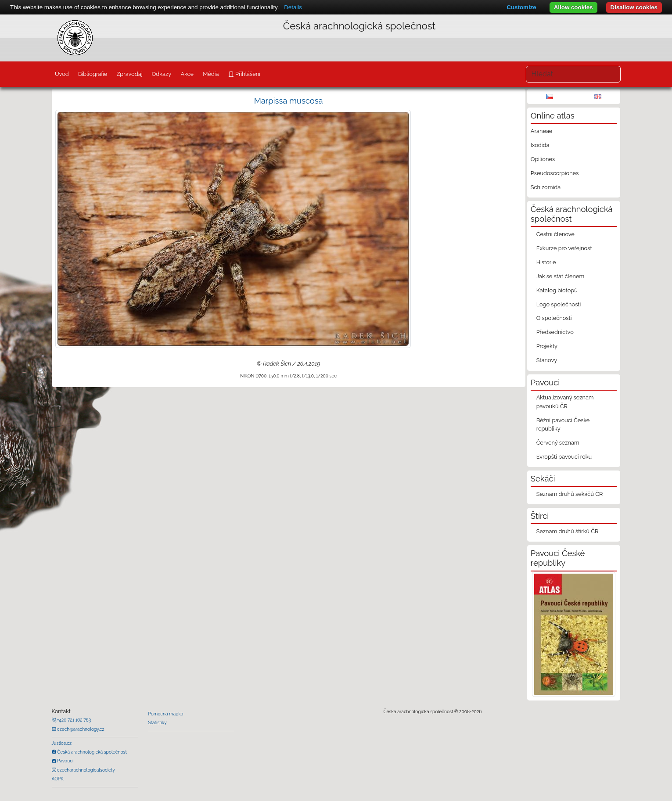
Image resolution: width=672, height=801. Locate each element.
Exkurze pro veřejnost (564, 248)
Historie (546, 262)
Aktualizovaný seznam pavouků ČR (565, 402)
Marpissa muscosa (289, 101)
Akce (187, 74)
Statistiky (158, 722)
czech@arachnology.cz (80, 729)
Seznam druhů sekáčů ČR (570, 494)
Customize (521, 7)
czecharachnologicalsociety (86, 770)
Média (211, 74)
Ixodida (540, 145)
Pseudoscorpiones (555, 173)
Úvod (62, 74)
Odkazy (162, 74)
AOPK (58, 779)
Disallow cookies (634, 7)
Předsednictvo (555, 332)
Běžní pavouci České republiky (563, 424)
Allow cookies (573, 7)
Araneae (542, 131)
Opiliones (543, 159)
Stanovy (547, 360)
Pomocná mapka (166, 714)
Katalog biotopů (557, 290)
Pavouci (65, 761)
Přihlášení (247, 74)
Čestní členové (555, 234)
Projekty (547, 346)
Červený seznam (558, 443)
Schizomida (546, 187)
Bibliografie (93, 74)
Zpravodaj (129, 74)
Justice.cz (62, 743)
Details (293, 7)
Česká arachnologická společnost (92, 752)
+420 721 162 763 (74, 720)
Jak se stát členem (561, 276)
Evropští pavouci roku (564, 457)
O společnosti (554, 318)
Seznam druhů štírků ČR (568, 531)
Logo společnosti (559, 304)
